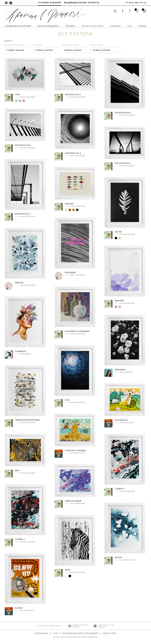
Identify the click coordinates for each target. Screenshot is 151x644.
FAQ (129, 26)
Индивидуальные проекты (82, 3)
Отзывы (142, 26)
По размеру (97, 45)
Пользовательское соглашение (80, 633)
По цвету (38, 45)
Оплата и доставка (93, 26)
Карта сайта (109, 633)
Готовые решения (49, 3)
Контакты (115, 26)
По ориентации (70, 45)
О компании (41, 633)
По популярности (14, 45)
